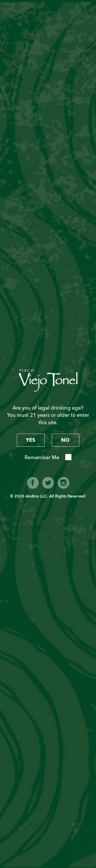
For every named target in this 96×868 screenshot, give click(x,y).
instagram (63, 483)
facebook (33, 483)
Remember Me (42, 458)
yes (31, 440)
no (65, 440)
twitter (48, 483)
